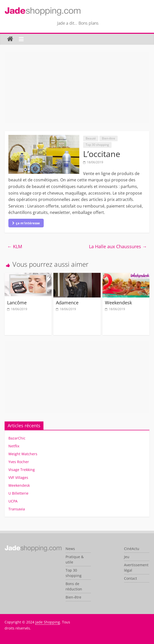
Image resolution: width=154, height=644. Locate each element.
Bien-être (109, 138)
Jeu (127, 557)
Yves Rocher (19, 462)
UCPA (13, 501)
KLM (15, 246)
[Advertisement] (77, 88)
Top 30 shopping (97, 145)
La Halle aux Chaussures (118, 246)
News (70, 549)
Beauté (91, 138)
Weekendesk (118, 303)
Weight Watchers (23, 454)
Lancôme (17, 303)
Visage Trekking (22, 470)
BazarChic (17, 438)
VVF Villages (18, 477)
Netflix (14, 446)
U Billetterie (18, 493)
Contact (130, 578)
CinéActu (132, 549)
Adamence (67, 303)
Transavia (17, 509)
